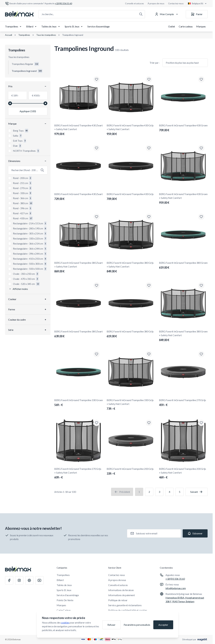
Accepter (163, 625)
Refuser (111, 625)
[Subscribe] (195, 533)
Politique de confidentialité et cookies (128, 610)
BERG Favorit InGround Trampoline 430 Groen (183, 128)
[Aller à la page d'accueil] (19, 14)
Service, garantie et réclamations (125, 605)
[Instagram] (19, 580)
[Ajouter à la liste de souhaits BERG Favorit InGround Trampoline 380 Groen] (201, 217)
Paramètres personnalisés (137, 625)
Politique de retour (118, 600)
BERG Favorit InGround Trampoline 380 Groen (183, 265)
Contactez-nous (176, 3)
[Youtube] (39, 580)
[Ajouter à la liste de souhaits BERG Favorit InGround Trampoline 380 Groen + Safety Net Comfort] (201, 285)
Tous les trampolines (46, 35)
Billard (32, 26)
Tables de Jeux (51, 26)
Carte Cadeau (64, 610)
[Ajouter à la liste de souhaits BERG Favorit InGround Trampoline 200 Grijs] (149, 423)
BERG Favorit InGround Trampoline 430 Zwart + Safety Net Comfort (79, 130)
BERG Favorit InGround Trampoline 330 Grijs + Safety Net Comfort (131, 405)
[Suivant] (197, 492)
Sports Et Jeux (74, 26)
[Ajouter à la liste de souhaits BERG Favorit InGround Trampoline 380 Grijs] (149, 285)
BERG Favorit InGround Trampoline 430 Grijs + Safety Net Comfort (131, 130)
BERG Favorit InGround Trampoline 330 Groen (79, 403)
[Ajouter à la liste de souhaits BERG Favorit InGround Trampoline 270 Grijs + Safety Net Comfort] (97, 423)
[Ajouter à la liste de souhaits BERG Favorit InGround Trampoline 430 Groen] (201, 79)
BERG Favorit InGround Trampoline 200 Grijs (131, 471)
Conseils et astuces (134, 3)
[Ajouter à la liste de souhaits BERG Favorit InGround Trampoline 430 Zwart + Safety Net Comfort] (97, 79)
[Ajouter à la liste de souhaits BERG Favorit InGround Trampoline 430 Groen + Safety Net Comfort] (201, 148)
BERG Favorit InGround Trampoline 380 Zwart (79, 334)
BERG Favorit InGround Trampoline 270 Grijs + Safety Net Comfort (79, 473)
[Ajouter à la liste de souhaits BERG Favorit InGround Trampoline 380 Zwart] (97, 285)
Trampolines (14, 26)
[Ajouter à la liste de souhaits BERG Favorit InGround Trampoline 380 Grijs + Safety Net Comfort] (149, 217)
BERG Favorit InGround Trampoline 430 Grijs (131, 197)
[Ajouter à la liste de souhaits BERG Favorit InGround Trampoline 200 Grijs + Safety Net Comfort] (201, 423)
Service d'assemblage (99, 26)
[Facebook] (9, 580)
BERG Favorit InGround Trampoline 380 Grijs (131, 334)
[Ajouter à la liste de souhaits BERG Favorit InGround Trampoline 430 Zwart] (97, 148)
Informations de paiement (121, 595)
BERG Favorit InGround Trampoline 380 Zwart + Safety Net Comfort (79, 267)
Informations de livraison (121, 590)
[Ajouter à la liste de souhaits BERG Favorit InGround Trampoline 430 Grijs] (149, 148)
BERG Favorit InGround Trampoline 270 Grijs (183, 403)
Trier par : (155, 63)
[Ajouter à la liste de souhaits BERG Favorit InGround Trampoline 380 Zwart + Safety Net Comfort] (97, 217)
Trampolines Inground (73, 35)
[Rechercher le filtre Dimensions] (28, 170)
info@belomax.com (176, 588)
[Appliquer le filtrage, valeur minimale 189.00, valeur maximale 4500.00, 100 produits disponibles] (28, 111)
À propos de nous (156, 3)
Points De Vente (65, 600)
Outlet (172, 26)
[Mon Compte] (167, 14)
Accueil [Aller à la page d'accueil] (9, 35)
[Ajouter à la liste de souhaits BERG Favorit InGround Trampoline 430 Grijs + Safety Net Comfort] (149, 79)
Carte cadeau (186, 26)
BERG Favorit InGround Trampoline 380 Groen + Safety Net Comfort (183, 336)
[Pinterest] (29, 580)
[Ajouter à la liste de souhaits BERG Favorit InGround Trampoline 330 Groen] (97, 354)
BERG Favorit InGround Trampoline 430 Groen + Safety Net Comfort (183, 199)
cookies (65, 622)
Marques (201, 26)
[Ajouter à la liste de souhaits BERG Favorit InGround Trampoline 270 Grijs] (201, 354)
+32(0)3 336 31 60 (175, 579)
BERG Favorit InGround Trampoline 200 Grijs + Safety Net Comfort (183, 473)
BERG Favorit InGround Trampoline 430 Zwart (79, 197)
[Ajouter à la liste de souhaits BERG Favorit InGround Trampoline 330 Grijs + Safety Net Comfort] (149, 354)
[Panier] (197, 14)
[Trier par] (185, 63)
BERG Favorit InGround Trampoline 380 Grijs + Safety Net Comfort (131, 267)
